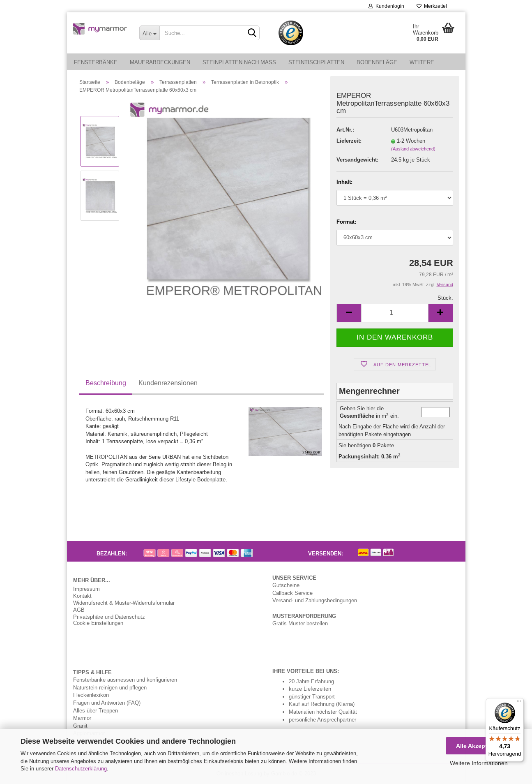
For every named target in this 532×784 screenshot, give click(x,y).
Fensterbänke (96, 62)
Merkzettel (432, 6)
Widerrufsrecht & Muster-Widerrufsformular (124, 603)
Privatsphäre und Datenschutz (109, 617)
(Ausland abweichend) (413, 149)
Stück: (445, 298)
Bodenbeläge (377, 62)
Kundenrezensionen (168, 383)
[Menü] (519, 703)
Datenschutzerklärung (81, 768)
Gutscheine (286, 585)
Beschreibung (106, 383)
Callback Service (292, 593)
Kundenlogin (386, 6)
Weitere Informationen (479, 763)
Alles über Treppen (96, 710)
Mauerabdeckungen (160, 62)
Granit (80, 726)
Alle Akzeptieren (479, 746)
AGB (79, 610)
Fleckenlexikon (91, 695)
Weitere (422, 62)
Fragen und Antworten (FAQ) (107, 703)
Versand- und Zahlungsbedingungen (315, 600)
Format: (346, 222)
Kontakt (82, 596)
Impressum (86, 589)
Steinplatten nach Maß (239, 62)
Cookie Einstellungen (98, 623)
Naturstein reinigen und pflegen (110, 687)
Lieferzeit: (349, 141)
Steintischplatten (316, 62)
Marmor (82, 718)
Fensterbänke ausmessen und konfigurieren (125, 680)
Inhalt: (344, 182)
